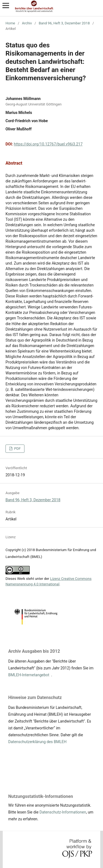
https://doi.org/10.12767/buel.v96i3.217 (48, 144)
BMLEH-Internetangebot (29, 675)
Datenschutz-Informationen (63, 812)
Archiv (27, 23)
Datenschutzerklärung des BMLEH (37, 742)
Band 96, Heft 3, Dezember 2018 (64, 23)
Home (10, 23)
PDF (17, 449)
